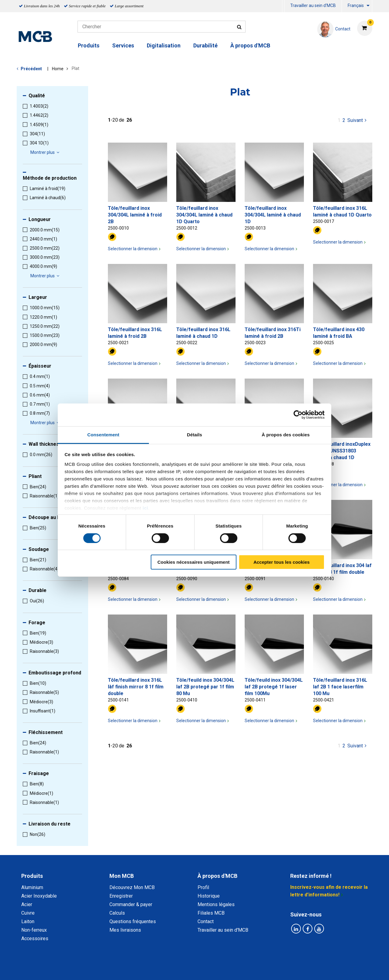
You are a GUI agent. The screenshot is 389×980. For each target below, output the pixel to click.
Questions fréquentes (133, 921)
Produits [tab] (32, 876)
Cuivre (28, 913)
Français (356, 5)
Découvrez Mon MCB (132, 887)
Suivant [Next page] (357, 120)
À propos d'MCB (250, 45)
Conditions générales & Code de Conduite (200, 969)
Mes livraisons (125, 930)
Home (58, 69)
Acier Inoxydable (39, 896)
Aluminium (32, 887)
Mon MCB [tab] (122, 876)
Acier (27, 904)
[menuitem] (283, 6)
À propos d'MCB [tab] (217, 876)
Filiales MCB (211, 913)
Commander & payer (131, 904)
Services (123, 45)
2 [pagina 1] (344, 120)
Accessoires (35, 938)
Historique (209, 896)
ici (145, 508)
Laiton (28, 921)
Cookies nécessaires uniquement (194, 562)
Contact (206, 921)
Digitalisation (164, 45)
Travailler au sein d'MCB (313, 5)
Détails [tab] (194, 434)
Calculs (117, 913)
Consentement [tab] (103, 434)
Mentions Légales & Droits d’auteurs (291, 969)
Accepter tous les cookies (282, 562)
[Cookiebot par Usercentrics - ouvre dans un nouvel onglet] (298, 415)
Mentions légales (216, 904)
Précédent (31, 69)
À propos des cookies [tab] (286, 434)
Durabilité (205, 45)
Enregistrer (121, 896)
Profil (203, 887)
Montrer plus (46, 152)
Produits (89, 45)
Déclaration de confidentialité (116, 969)
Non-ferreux (34, 930)
